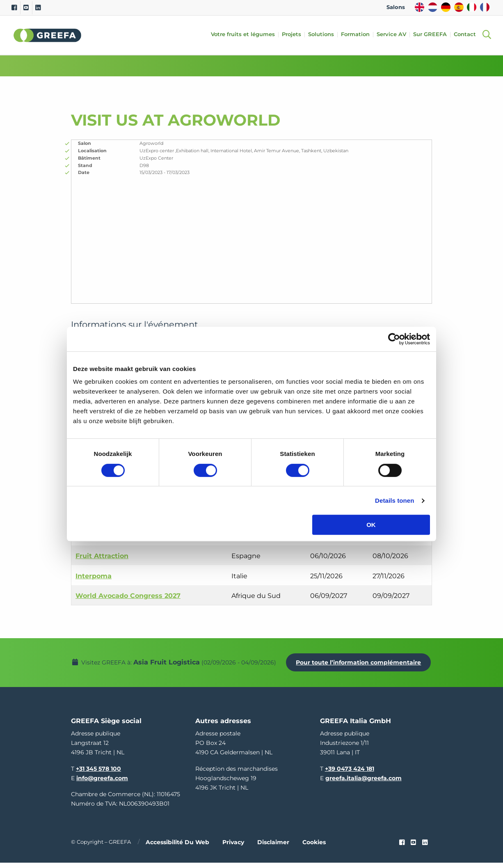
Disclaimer (273, 847)
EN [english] (420, 7)
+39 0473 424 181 (350, 774)
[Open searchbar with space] (487, 35)
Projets (294, 35)
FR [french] (485, 7)
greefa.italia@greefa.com (364, 783)
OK (371, 525)
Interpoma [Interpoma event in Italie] (94, 576)
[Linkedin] (38, 8)
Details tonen (394, 500)
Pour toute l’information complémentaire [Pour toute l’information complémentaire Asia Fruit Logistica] (258, 670)
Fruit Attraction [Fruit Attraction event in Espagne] (102, 556)
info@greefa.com (102, 783)
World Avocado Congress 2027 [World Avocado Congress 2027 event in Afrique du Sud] (128, 596)
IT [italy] (472, 7)
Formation (358, 35)
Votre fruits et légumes (245, 35)
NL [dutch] (433, 7)
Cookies (314, 847)
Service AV (394, 35)
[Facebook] (14, 8)
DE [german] (446, 7)
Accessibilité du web (177, 847)
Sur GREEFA (432, 35)
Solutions (324, 35)
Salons (396, 7)
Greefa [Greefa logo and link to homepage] (48, 35)
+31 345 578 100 (98, 774)
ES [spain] (459, 7)
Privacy (233, 847)
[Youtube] (26, 8)
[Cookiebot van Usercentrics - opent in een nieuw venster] (394, 339)
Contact (467, 35)
